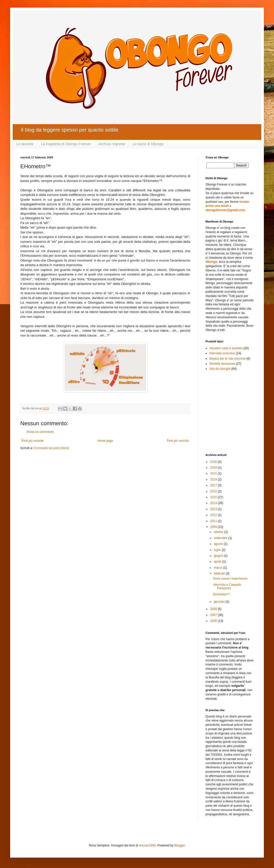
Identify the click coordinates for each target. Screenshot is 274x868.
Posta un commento (40, 432)
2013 (214, 509)
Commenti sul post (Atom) (51, 448)
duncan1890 (147, 845)
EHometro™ (221, 594)
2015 (214, 497)
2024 (214, 468)
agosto (219, 544)
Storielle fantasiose (222, 364)
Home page (105, 441)
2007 (214, 615)
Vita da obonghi (220, 369)
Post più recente (33, 441)
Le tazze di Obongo (148, 144)
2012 (214, 515)
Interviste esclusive (222, 353)
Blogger (179, 845)
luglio (218, 550)
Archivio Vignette (112, 144)
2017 (214, 485)
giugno (219, 556)
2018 (214, 479)
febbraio (220, 574)
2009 (214, 527)
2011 (214, 521)
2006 (214, 621)
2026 (214, 462)
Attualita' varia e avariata (226, 348)
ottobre (219, 532)
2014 (214, 503)
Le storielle (25, 144)
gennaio (220, 602)
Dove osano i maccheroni (230, 579)
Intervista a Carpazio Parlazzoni (227, 586)
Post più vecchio (178, 441)
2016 (214, 491)
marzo (219, 568)
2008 (214, 609)
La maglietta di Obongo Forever (66, 144)
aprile (218, 562)
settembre (221, 538)
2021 (214, 473)
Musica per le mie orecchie (227, 359)
